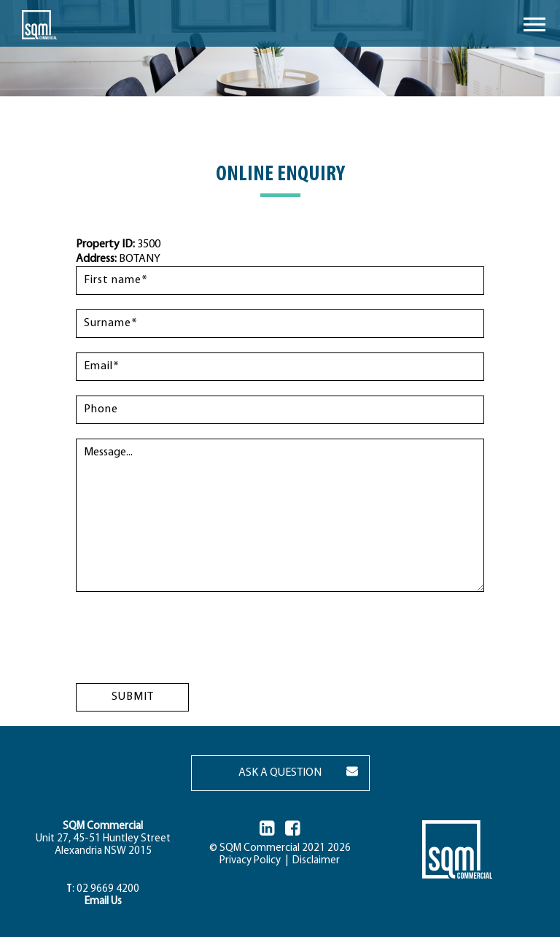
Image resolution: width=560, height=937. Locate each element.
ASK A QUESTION (280, 773)
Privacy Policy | (254, 861)
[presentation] (187, 635)
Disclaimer (314, 861)
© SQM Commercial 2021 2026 (280, 848)
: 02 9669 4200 (103, 889)
